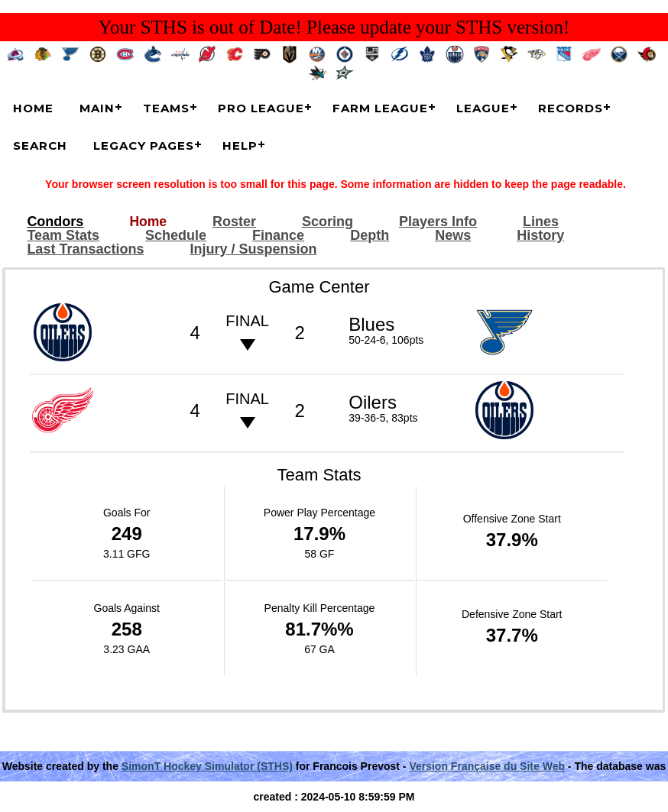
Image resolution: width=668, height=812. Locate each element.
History (540, 236)
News (453, 236)
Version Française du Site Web (487, 766)
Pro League (261, 108)
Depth (370, 236)
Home (33, 108)
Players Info (438, 222)
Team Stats (63, 236)
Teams (166, 108)
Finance (278, 236)
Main (97, 108)
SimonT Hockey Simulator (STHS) (207, 766)
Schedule (176, 236)
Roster (234, 222)
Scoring (328, 222)
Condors (55, 222)
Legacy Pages (144, 146)
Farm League (380, 108)
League (483, 108)
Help (240, 146)
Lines (541, 222)
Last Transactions (85, 249)
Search (40, 146)
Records (571, 108)
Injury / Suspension (253, 249)
